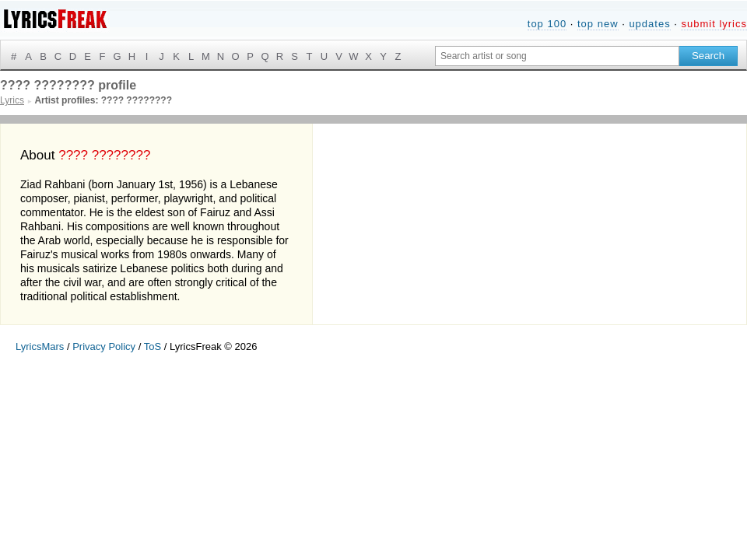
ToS (153, 346)
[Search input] (557, 56)
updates (649, 24)
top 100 (547, 24)
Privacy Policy (104, 346)
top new (598, 24)
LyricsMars (40, 346)
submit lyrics (714, 24)
